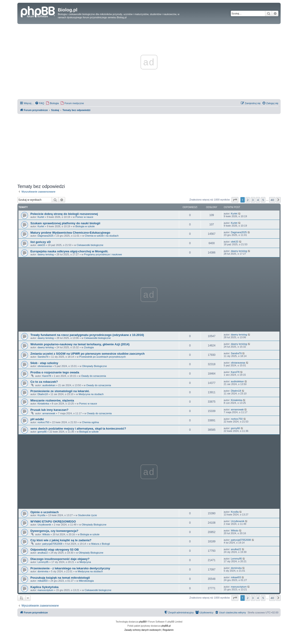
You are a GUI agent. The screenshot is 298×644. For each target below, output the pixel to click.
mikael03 (43, 581)
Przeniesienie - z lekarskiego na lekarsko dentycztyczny (70, 568)
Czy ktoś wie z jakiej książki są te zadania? (61, 540)
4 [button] (258, 200)
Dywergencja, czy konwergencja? (54, 531)
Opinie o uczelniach (45, 512)
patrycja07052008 (52, 544)
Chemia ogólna (90, 422)
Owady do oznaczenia (93, 376)
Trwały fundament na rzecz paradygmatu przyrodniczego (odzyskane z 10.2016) (87, 335)
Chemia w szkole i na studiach (102, 236)
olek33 (41, 245)
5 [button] (263, 200)
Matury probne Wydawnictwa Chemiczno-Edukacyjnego (70, 233)
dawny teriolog (46, 254)
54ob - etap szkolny (44, 363)
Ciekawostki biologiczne (90, 245)
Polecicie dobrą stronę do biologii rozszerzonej (64, 214)
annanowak (49, 413)
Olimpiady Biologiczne (94, 366)
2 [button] (248, 200)
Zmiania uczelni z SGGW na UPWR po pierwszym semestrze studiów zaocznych (88, 354)
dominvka (43, 571)
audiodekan (49, 385)
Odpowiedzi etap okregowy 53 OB (55, 550)
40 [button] (272, 200)
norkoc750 (43, 422)
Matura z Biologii (100, 544)
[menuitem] (40, 103)
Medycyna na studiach (91, 394)
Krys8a (41, 515)
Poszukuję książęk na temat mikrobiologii (60, 578)
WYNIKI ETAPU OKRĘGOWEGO (53, 521)
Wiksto (46, 534)
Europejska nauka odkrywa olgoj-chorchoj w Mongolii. (69, 251)
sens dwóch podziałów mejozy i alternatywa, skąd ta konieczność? (78, 429)
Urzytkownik (44, 525)
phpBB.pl (166, 626)
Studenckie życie (88, 515)
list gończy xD (41, 242)
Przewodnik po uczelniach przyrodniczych (103, 357)
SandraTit (43, 357)
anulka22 (43, 553)
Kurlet (41, 217)
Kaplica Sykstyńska (44, 587)
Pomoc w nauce (84, 217)
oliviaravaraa (45, 366)
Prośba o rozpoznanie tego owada (55, 372)
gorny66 (42, 432)
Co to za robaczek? (44, 382)
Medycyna (85, 562)
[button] (235, 200)
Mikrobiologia (86, 581)
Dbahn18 (43, 394)
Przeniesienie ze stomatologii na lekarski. (60, 391)
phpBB (143, 622)
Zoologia (89, 347)
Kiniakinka (43, 404)
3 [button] (253, 200)
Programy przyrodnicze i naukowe (103, 254)
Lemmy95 (43, 562)
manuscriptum (45, 590)
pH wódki (37, 419)
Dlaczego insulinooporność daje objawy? (60, 559)
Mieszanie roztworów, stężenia (52, 400)
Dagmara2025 (45, 236)
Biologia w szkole (85, 226)
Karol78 (47, 376)
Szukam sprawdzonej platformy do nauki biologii (65, 223)
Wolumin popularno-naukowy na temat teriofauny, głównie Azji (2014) (80, 344)
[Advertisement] (149, 148)
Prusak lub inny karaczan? (49, 410)
